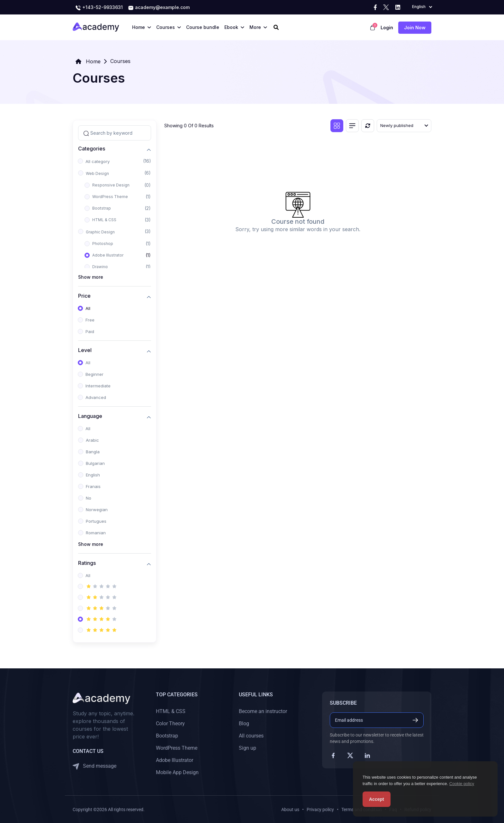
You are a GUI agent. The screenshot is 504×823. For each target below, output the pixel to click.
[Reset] (368, 126)
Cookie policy (462, 784)
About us (290, 809)
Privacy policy (320, 809)
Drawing (100, 267)
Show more (91, 277)
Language (90, 416)
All (88, 308)
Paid (90, 331)
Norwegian (97, 510)
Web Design (97, 173)
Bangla (93, 452)
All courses (251, 736)
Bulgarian (95, 463)
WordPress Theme (110, 197)
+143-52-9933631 (99, 8)
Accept (377, 799)
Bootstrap (102, 208)
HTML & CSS (104, 220)
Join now (415, 27)
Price (84, 296)
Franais (93, 486)
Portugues (96, 521)
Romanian (96, 533)
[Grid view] (337, 126)
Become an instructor (263, 711)
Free (90, 320)
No (89, 498)
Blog (244, 724)
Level (85, 350)
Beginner (94, 374)
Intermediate (98, 386)
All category (98, 161)
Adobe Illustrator (108, 255)
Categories (92, 149)
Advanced (96, 397)
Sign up (248, 748)
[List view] (352, 126)
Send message (94, 766)
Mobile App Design (177, 772)
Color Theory (170, 724)
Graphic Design (100, 232)
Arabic (92, 440)
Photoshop (103, 244)
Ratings (87, 563)
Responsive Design (111, 185)
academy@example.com (159, 8)
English (93, 475)
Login (387, 27)
